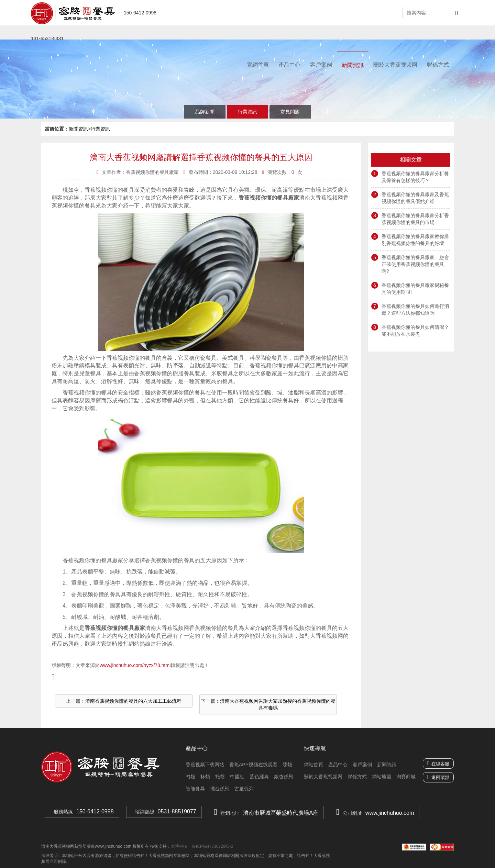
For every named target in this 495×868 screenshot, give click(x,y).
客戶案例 (321, 65)
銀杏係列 (284, 777)
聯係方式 (438, 65)
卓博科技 (179, 846)
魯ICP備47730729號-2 (212, 846)
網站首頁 (313, 765)
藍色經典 (259, 777)
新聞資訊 (353, 65)
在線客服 (438, 763)
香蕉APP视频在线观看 (253, 765)
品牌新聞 (205, 112)
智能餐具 (195, 789)
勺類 (190, 777)
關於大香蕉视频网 (395, 65)
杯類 (205, 777)
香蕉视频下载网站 (205, 765)
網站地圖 (382, 777)
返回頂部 (440, 777)
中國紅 (237, 777)
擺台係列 (220, 789)
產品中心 (289, 65)
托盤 (220, 777)
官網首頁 (258, 65)
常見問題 (290, 112)
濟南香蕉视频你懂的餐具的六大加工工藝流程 (133, 701)
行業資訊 (247, 112)
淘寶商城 (406, 777)
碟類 (287, 765)
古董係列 (244, 789)
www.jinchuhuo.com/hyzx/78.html (135, 665)
